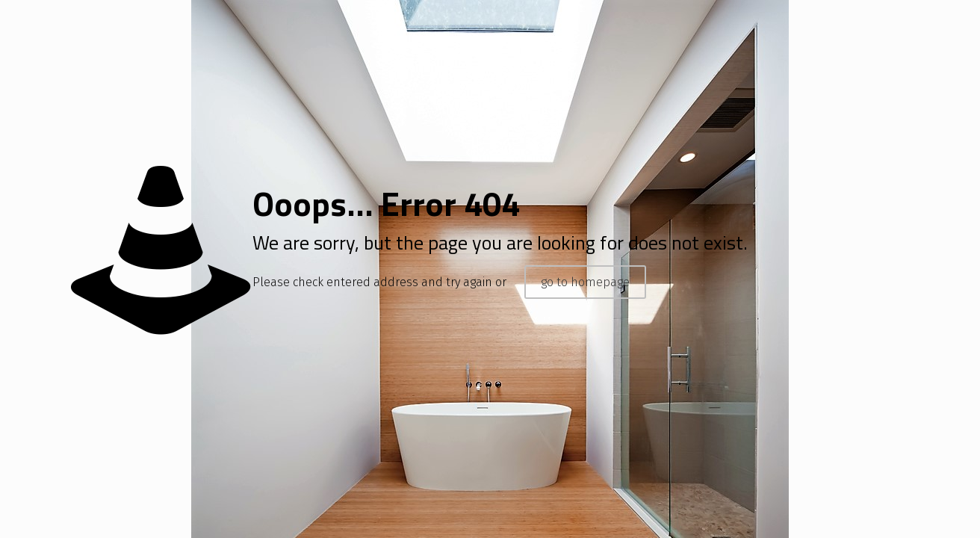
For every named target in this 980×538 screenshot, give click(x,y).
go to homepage (585, 282)
